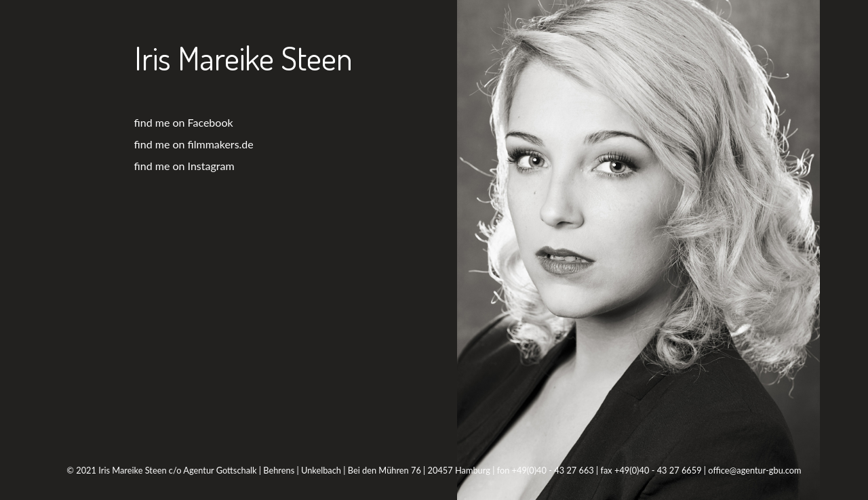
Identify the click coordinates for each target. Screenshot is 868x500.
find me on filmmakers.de (194, 144)
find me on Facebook (184, 122)
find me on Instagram (184, 166)
